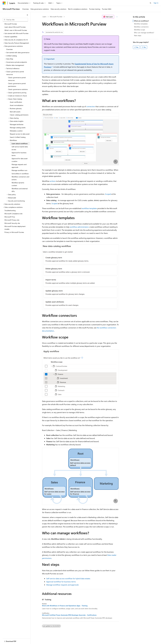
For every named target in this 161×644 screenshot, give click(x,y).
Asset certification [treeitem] (16, 102)
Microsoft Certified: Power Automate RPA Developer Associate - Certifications (69, 615)
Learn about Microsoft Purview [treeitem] (15, 27)
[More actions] (117, 17)
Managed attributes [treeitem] (17, 124)
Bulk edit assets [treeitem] (15, 112)
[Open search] (150, 3)
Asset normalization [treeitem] (17, 105)
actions (53, 181)
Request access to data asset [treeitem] (20, 134)
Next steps (138, 35)
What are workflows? (141, 21)
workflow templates (89, 208)
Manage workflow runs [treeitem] (19, 170)
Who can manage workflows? (144, 33)
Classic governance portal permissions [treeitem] (17, 85)
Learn (44, 17)
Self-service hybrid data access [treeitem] (20, 148)
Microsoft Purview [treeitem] (11, 24)
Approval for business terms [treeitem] (19, 154)
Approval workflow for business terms (61, 582)
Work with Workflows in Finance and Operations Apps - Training (65, 606)
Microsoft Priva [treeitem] (10, 217)
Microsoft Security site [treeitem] (12, 223)
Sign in (156, 3)
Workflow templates (141, 24)
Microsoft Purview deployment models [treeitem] (15, 228)
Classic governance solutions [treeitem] (18, 89)
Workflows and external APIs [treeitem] (20, 190)
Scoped (108, 194)
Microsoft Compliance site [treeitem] (13, 214)
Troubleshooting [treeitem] (10, 210)
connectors (91, 106)
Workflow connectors (141, 27)
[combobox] (15, 20)
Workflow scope (139, 30)
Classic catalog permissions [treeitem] (19, 115)
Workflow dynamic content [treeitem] (18, 184)
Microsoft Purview (56, 17)
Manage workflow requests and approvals (62, 585)
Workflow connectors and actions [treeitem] (20, 178)
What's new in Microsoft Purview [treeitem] (16, 30)
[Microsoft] (4, 3)
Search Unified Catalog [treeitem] (18, 137)
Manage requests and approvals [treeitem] (19, 166)
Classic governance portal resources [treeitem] (17, 79)
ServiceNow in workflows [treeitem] (20, 174)
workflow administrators (79, 227)
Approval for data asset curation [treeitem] (20, 160)
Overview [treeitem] (9, 49)
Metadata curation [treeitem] (16, 131)
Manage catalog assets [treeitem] (18, 128)
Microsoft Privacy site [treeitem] (12, 220)
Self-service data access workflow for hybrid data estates (68, 578)
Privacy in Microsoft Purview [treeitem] (14, 232)
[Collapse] (27, 15)
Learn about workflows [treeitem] (20, 144)
